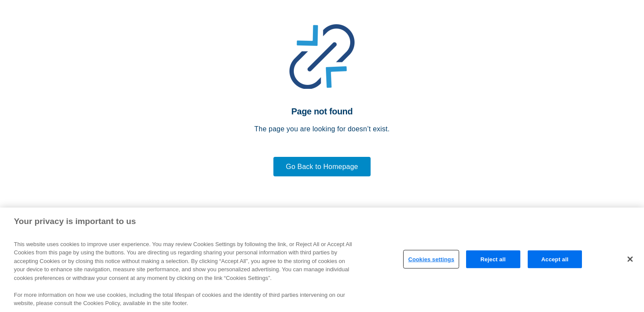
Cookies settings (431, 259)
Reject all (493, 259)
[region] (322, 260)
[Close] (630, 259)
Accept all (555, 259)
